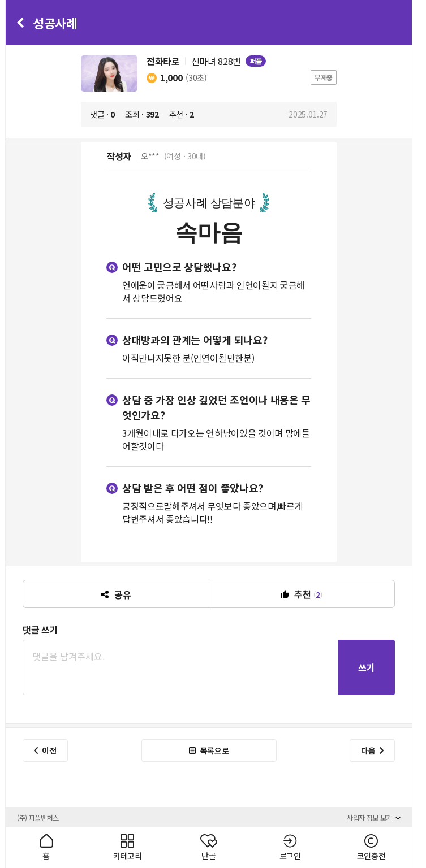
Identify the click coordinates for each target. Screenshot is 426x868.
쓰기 (367, 667)
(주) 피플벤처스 (38, 817)
